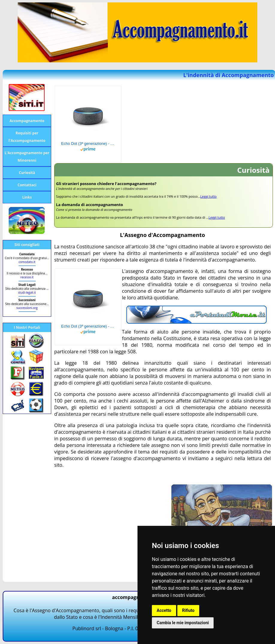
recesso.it (27, 277)
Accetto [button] (164, 610)
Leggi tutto (209, 196)
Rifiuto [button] (188, 610)
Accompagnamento (27, 121)
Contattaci (27, 185)
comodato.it (27, 262)
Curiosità (27, 173)
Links (27, 197)
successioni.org (27, 308)
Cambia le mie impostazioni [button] (183, 623)
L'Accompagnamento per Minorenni (27, 157)
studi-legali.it (27, 292)
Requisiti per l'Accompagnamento (27, 137)
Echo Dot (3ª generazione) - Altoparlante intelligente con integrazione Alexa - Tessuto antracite (88, 144)
